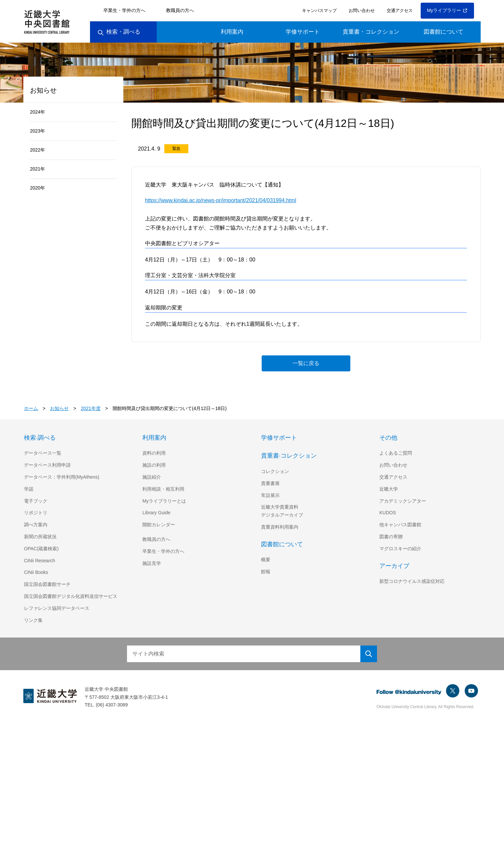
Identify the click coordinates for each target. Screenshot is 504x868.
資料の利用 (154, 453)
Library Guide (157, 513)
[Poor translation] (16, 767)
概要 (266, 560)
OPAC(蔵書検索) (41, 549)
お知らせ (60, 408)
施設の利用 (154, 465)
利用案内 (232, 32)
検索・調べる (119, 32)
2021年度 (91, 408)
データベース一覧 (42, 453)
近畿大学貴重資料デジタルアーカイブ (282, 511)
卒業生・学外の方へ (124, 10)
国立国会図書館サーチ (47, 584)
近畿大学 (389, 489)
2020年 (38, 188)
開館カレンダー (159, 525)
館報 (266, 572)
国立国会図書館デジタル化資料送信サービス (71, 596)
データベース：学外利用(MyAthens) (62, 477)
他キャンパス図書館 (400, 525)
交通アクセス (398, 10)
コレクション (275, 471)
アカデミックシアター (403, 501)
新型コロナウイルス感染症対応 (412, 581)
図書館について (443, 32)
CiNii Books (37, 572)
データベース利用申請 (47, 465)
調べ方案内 (36, 525)
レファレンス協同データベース (56, 608)
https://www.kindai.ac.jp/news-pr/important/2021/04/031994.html (228, 200)
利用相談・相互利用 (163, 489)
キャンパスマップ (318, 10)
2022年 (38, 150)
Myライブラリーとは (164, 501)
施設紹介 (152, 477)
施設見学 (152, 563)
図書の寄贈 (391, 537)
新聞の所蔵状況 (40, 537)
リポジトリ (36, 513)
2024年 (38, 112)
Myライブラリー (447, 10)
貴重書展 (270, 483)
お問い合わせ (361, 10)
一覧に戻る (306, 363)
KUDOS (387, 513)
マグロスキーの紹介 (400, 549)
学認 (29, 489)
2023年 (38, 131)
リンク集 (33, 620)
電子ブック (36, 501)
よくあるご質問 (396, 453)
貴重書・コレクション (371, 32)
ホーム (31, 408)
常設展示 (270, 495)
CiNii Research (40, 561)
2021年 (38, 169)
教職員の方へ (180, 10)
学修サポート (303, 32)
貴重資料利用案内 (280, 527)
